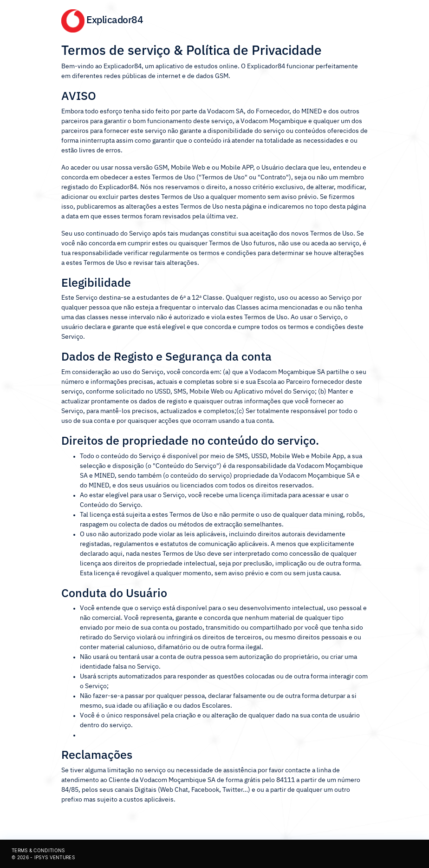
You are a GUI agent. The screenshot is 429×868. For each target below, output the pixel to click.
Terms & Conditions (38, 850)
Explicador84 (102, 20)
